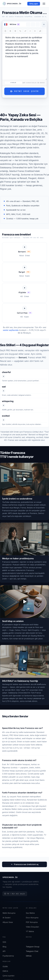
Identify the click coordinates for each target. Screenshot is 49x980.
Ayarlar (13, 83)
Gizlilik (5, 967)
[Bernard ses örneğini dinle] (24, 252)
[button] (17, 24)
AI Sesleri (7, 918)
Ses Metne (30, 913)
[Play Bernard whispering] (4, 405)
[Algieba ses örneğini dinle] (24, 293)
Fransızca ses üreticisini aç (25, 864)
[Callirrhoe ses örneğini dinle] (24, 313)
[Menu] (44, 4)
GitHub (29, 956)
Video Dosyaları (32, 927)
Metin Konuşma (9, 913)
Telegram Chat (32, 951)
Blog (4, 947)
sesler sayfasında (11, 330)
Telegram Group (33, 947)
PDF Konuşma (32, 922)
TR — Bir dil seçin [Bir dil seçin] (15, 894)
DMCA (5, 971)
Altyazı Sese (8, 922)
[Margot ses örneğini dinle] (24, 272)
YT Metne (30, 932)
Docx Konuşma (32, 918)
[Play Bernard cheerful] (4, 376)
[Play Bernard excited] (4, 420)
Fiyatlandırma (8, 956)
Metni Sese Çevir (24, 91)
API (4, 951)
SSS (4, 942)
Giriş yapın (34, 4)
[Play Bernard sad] (4, 391)
